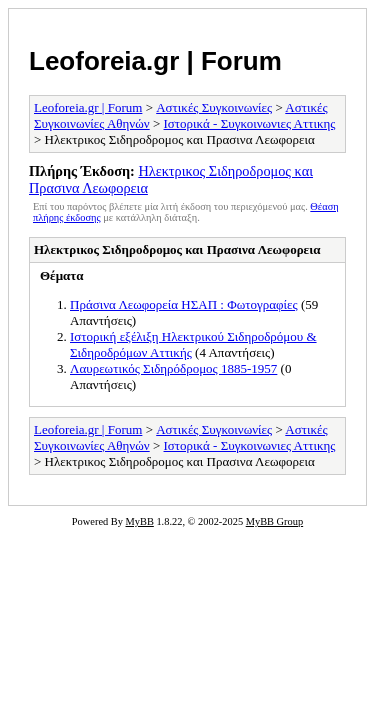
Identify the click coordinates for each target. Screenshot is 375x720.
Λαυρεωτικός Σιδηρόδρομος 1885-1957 (173, 368)
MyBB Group (274, 521)
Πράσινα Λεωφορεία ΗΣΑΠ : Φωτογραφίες (184, 304)
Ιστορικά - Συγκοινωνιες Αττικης (250, 123)
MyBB (140, 521)
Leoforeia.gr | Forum (155, 61)
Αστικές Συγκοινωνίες (214, 107)
